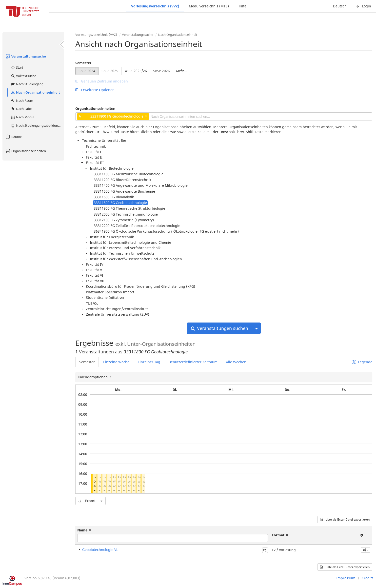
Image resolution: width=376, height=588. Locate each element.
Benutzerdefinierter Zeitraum (193, 362)
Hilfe (243, 6)
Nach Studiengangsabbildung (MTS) (37, 125)
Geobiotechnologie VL (100, 550)
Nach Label (21, 109)
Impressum (346, 578)
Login (364, 6)
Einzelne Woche (116, 362)
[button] (94, 490)
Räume (13, 137)
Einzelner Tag (149, 362)
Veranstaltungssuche (25, 56)
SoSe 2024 (87, 71)
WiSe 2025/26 (136, 71)
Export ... (90, 501)
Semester (83, 63)
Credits (368, 578)
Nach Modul (22, 117)
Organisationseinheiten (25, 151)
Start (17, 67)
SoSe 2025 (110, 71)
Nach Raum (22, 101)
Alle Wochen (236, 362)
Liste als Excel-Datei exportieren (345, 519)
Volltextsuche (23, 76)
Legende (362, 362)
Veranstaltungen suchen (219, 328)
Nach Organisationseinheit (35, 92)
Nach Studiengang (27, 84)
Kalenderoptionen (93, 377)
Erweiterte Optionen (95, 90)
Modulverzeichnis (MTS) (209, 6)
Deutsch (340, 6)
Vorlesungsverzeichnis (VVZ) (155, 6)
